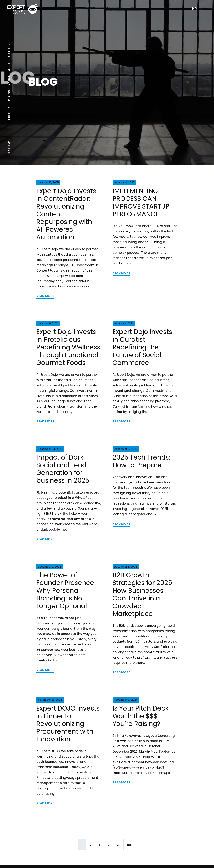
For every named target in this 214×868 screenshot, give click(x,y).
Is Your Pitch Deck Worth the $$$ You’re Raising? (140, 716)
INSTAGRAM (9, 96)
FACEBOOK (9, 81)
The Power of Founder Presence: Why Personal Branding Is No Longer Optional (66, 590)
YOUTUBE (9, 66)
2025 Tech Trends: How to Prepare (141, 461)
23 (118, 845)
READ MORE (45, 296)
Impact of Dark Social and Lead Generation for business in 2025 (63, 469)
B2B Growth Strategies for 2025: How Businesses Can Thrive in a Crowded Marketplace (143, 594)
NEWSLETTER (9, 50)
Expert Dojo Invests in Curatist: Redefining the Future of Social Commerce (142, 347)
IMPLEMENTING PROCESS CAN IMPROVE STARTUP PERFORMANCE (141, 202)
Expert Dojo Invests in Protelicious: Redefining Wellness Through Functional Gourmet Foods (68, 347)
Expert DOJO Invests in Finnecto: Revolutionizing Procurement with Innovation (68, 724)
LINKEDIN (9, 117)
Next (130, 845)
